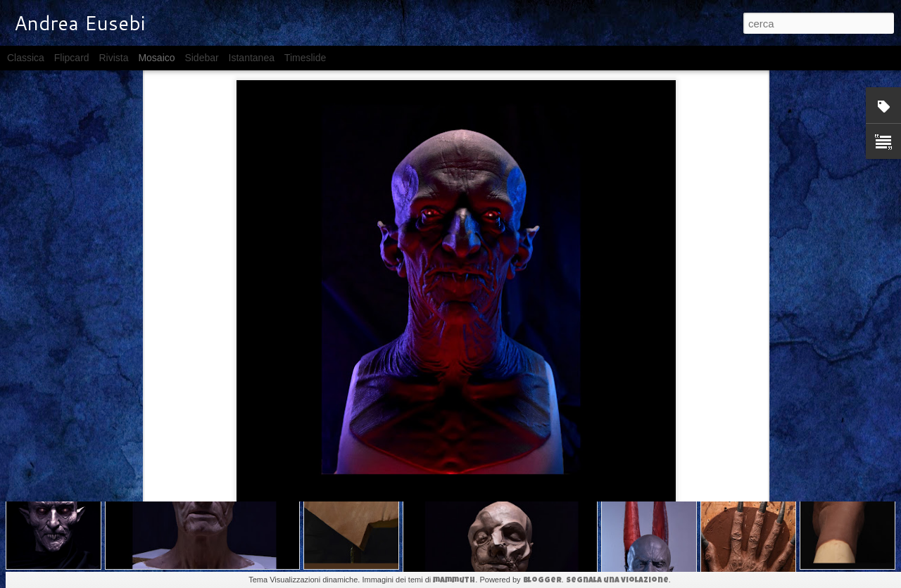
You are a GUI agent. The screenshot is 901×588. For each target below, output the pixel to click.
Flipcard (72, 58)
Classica (26, 58)
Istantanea (252, 58)
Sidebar (201, 58)
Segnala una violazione (617, 581)
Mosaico (156, 58)
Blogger (542, 581)
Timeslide (305, 58)
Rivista (113, 58)
